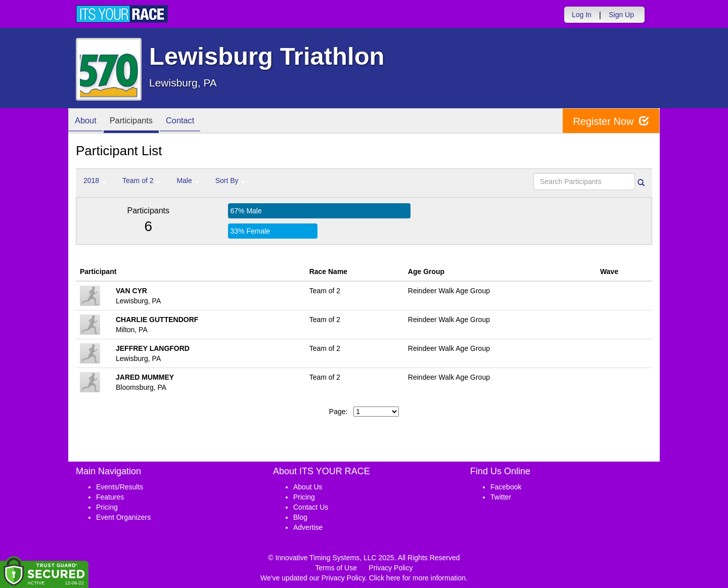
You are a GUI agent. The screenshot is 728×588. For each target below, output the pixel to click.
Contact (190, 122)
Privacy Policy (391, 568)
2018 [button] (95, 180)
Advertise (308, 527)
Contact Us (311, 507)
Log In (582, 15)
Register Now (611, 121)
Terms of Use (336, 568)
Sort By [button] (231, 180)
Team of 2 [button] (141, 180)
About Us (308, 487)
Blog (300, 517)
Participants (137, 122)
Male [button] (188, 180)
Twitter (501, 497)
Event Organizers (123, 517)
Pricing (107, 507)
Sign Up (621, 15)
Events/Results (120, 487)
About (87, 122)
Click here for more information (417, 578)
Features (110, 497)
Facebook (506, 487)
